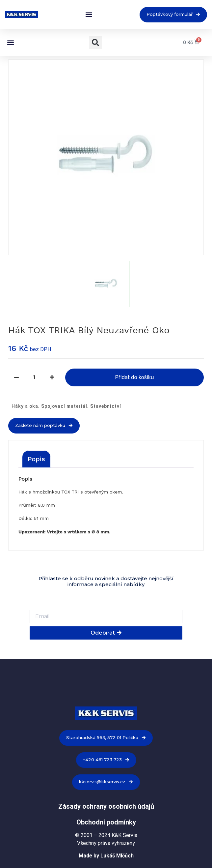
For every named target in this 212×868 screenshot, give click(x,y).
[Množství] (34, 377)
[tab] (36, 459)
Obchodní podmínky (106, 822)
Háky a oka (25, 406)
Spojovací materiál (64, 406)
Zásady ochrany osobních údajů (106, 806)
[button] (89, 15)
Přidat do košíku (134, 377)
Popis (36, 459)
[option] (106, 157)
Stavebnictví (106, 406)
